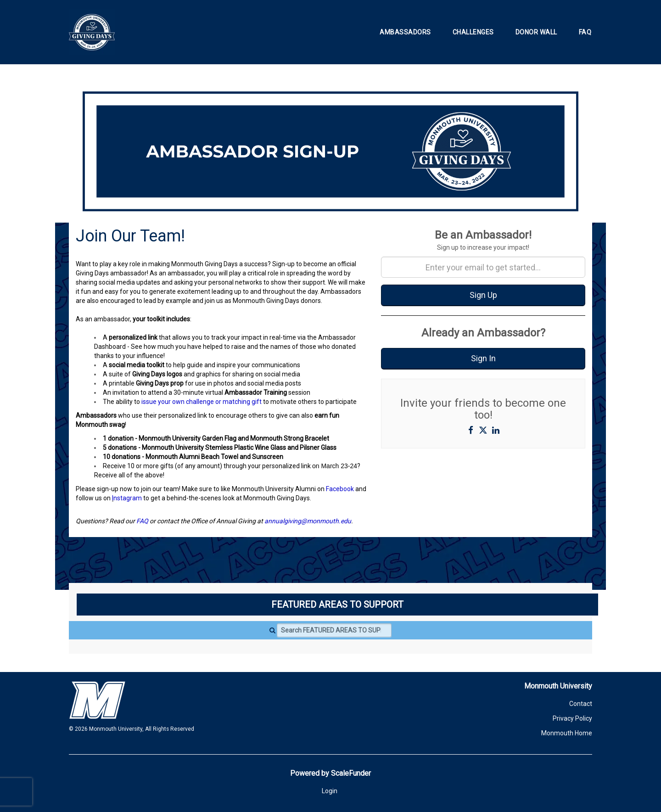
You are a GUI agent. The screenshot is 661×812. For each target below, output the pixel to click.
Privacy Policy (572, 718)
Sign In (483, 358)
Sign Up (483, 295)
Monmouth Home (567, 733)
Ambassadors (405, 32)
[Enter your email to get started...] (483, 267)
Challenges (473, 32)
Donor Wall (536, 32)
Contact (581, 704)
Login (330, 791)
